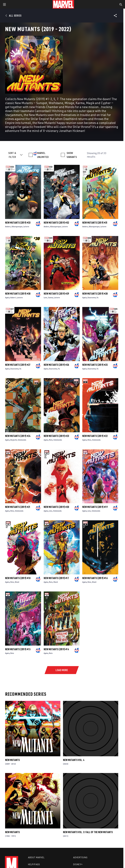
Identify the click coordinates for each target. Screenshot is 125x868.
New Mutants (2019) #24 (18, 436)
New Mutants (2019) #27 (18, 365)
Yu (98, 297)
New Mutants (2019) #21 (18, 507)
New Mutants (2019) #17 (56, 578)
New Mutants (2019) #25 (95, 365)
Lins (51, 511)
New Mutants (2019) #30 (18, 294)
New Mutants (12, 760)
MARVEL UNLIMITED (43, 155)
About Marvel (36, 857)
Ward (17, 582)
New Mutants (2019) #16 (95, 578)
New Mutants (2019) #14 (56, 649)
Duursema (92, 297)
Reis (51, 440)
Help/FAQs (34, 864)
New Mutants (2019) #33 (18, 223)
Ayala (7, 297)
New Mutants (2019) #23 (56, 436)
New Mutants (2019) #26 (56, 365)
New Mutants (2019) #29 (56, 294)
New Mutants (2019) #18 (18, 578)
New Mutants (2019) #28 (95, 294)
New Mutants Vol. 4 (74, 760)
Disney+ (78, 864)
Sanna (51, 297)
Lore (45, 297)
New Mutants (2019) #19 (95, 507)
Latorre (26, 226)
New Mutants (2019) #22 (95, 436)
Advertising (80, 857)
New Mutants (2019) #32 (56, 223)
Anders (8, 226)
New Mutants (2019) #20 (56, 507)
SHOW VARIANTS (72, 155)
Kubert (13, 297)
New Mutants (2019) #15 (18, 649)
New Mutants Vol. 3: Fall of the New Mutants (88, 832)
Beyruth (14, 440)
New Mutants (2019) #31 (95, 223)
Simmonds (22, 440)
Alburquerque (17, 226)
